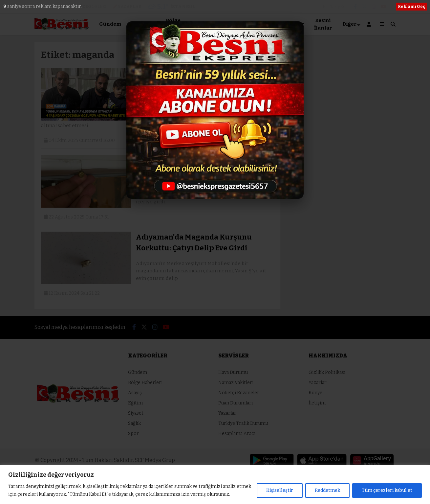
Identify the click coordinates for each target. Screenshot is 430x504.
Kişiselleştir (280, 490)
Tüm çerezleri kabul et (387, 490)
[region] (215, 484)
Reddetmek (327, 490)
